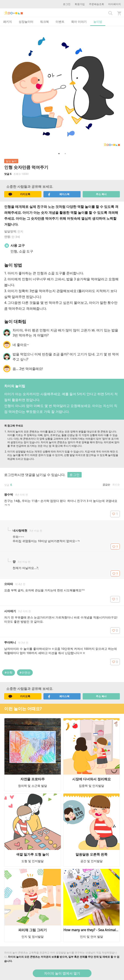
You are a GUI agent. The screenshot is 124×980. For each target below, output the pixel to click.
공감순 (106, 485)
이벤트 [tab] (60, 22)
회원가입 (80, 4)
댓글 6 (8, 174)
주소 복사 (101, 194)
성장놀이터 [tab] (26, 22)
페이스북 (59, 194)
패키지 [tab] (8, 22)
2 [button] (65, 154)
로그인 (67, 4)
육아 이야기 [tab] (79, 22)
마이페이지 (115, 4)
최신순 (116, 485)
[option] (62, 88)
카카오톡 (19, 194)
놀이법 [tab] (98, 22)
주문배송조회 (97, 4)
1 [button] (59, 154)
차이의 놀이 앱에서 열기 (62, 973)
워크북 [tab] (44, 22)
